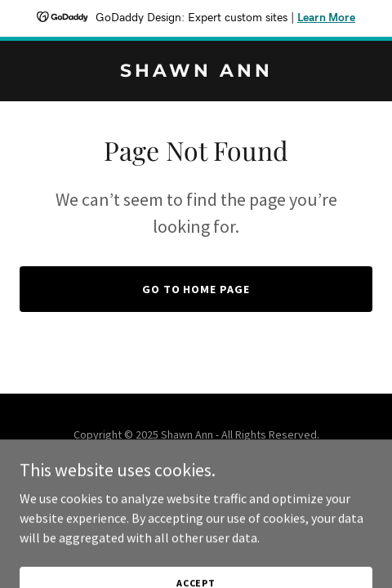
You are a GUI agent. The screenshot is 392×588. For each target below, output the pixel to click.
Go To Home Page (196, 289)
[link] (196, 72)
